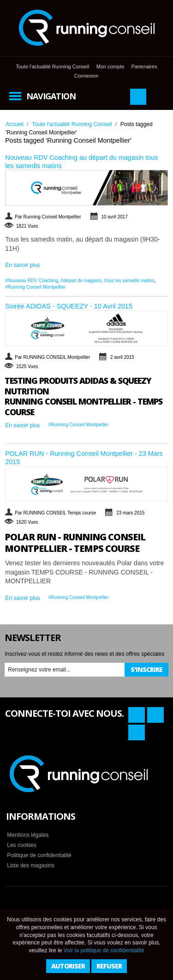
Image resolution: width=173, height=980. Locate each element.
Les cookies (21, 845)
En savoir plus (22, 265)
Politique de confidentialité (39, 855)
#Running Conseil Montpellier (35, 287)
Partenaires (144, 67)
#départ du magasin (81, 281)
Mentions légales (28, 835)
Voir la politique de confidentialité (104, 950)
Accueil (15, 124)
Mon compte (110, 67)
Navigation (51, 96)
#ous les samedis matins (129, 281)
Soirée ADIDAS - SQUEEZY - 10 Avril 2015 (69, 306)
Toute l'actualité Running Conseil (52, 67)
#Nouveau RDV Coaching (32, 281)
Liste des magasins (31, 865)
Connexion (86, 76)
